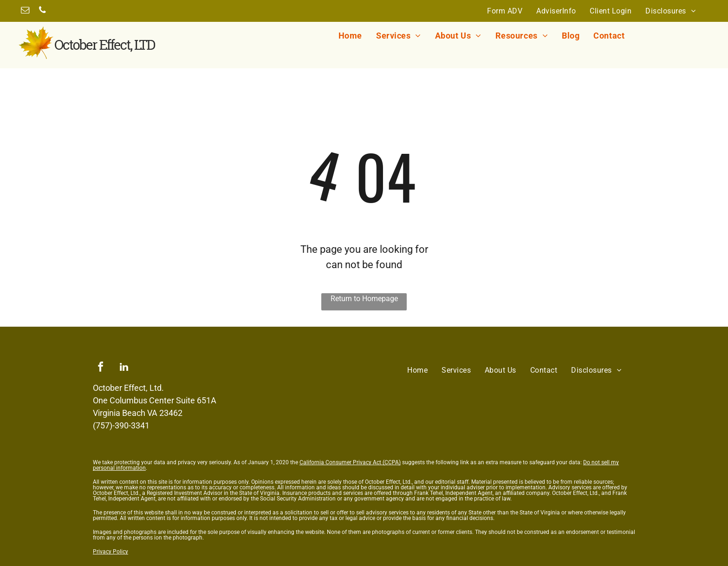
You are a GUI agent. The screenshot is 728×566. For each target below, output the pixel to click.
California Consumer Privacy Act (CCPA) (350, 462)
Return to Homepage (364, 299)
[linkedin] (124, 368)
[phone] (42, 11)
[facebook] (100, 368)
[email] (25, 11)
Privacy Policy (110, 552)
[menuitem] (505, 11)
